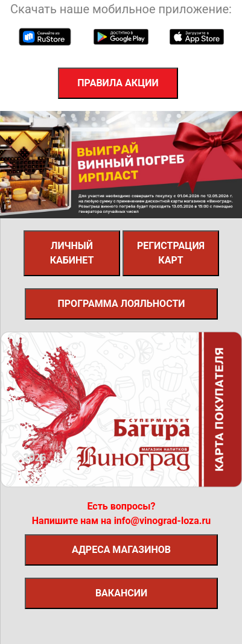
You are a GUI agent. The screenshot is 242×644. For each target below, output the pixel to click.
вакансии (121, 593)
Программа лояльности (121, 304)
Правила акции (118, 83)
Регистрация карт (171, 253)
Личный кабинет (72, 253)
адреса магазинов (121, 550)
